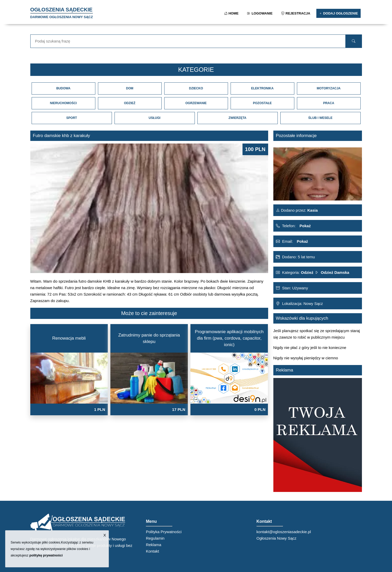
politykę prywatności (46, 555)
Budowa (63, 88)
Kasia (312, 210)
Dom (130, 88)
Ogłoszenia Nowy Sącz (276, 538)
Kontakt (152, 551)
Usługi (155, 118)
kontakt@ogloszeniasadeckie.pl (284, 532)
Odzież (130, 103)
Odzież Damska (335, 272)
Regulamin (155, 538)
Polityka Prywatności (164, 532)
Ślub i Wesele (320, 118)
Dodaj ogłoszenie (338, 13)
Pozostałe (262, 103)
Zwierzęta (237, 118)
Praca (329, 103)
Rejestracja (296, 13)
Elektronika (262, 88)
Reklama (154, 545)
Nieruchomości (63, 103)
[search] (354, 41)
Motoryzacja (329, 88)
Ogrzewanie (196, 103)
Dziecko (196, 88)
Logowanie (260, 13)
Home (232, 13)
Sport (72, 118)
